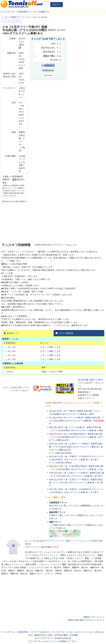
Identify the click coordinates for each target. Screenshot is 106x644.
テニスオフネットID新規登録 (14, 12)
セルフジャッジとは (83, 632)
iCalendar (48, 75)
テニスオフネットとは (62, 632)
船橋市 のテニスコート (94, 617)
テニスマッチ (53, 641)
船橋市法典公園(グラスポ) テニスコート (86, 620)
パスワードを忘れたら (40, 632)
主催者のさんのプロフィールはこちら (56, 245)
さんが (56, 506)
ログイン (57, 5)
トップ (46, 2)
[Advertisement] (87, 31)
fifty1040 (57, 403)
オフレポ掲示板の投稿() (61, 453)
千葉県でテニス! (17, 17)
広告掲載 (74, 635)
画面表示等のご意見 (43, 635)
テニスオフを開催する (39, 12)
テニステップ (89, 398)
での (55, 515)
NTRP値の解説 (61, 635)
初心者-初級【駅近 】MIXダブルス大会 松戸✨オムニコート (91, 383)
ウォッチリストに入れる (12, 21)
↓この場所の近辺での (59, 525)
